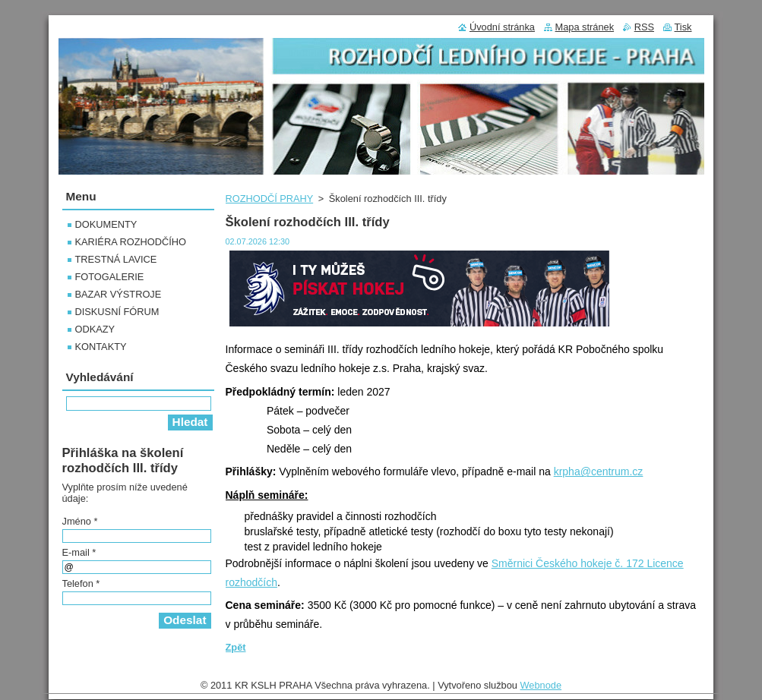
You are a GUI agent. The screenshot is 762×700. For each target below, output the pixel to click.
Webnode (541, 689)
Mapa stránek (585, 27)
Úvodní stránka (502, 27)
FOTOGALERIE (110, 277)
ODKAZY (95, 329)
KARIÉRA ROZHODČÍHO (131, 242)
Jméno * (80, 521)
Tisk (683, 27)
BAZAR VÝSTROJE (119, 294)
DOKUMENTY (106, 224)
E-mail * (79, 552)
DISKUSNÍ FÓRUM (117, 312)
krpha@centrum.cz (599, 471)
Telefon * (81, 583)
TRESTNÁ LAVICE (116, 259)
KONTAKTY (101, 347)
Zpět (236, 647)
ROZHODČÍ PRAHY (270, 199)
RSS (644, 27)
